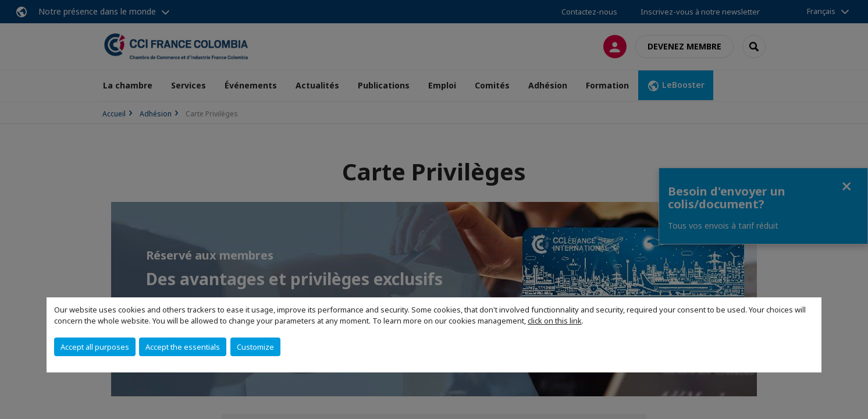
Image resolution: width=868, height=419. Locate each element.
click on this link (555, 321)
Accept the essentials (183, 347)
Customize (255, 347)
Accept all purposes (95, 347)
